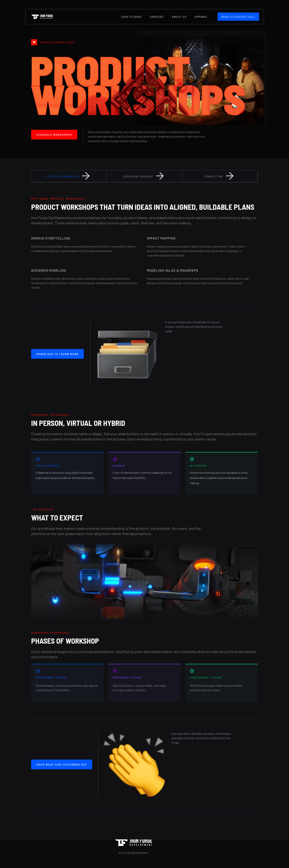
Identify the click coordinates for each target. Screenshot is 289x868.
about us (179, 17)
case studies (131, 17)
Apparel (201, 17)
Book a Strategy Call (238, 17)
